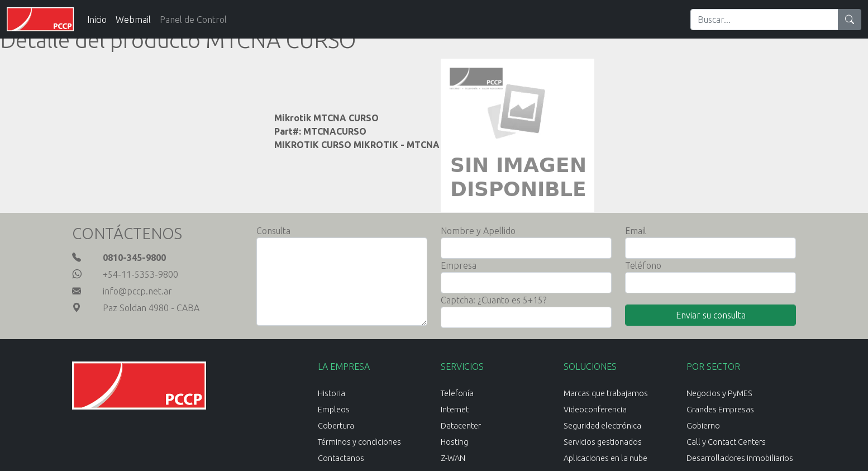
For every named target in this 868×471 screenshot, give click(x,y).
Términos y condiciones (359, 442)
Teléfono (643, 265)
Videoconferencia (595, 410)
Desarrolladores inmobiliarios (740, 458)
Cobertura (336, 426)
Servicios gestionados (603, 442)
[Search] (764, 20)
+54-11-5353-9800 (140, 274)
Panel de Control (193, 20)
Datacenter (461, 426)
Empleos (334, 410)
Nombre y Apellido (478, 231)
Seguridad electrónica (602, 426)
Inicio (97, 20)
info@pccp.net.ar (137, 291)
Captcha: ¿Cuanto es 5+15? (493, 300)
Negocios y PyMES (719, 393)
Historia (332, 393)
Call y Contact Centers (726, 442)
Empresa (459, 265)
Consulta (273, 231)
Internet (455, 410)
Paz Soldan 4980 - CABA (151, 308)
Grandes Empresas (720, 410)
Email (636, 231)
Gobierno (703, 426)
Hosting (454, 442)
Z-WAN (453, 458)
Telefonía (457, 393)
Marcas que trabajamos (606, 393)
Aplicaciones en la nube (605, 458)
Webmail (133, 20)
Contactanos (341, 458)
